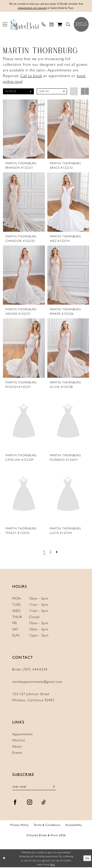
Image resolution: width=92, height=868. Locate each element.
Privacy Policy (19, 826)
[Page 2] (51, 552)
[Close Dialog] (4, 859)
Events (17, 753)
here (52, 865)
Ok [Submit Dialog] (87, 859)
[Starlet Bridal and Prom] (25, 25)
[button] (5, 25)
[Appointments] (52, 25)
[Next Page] (57, 552)
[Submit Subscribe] (54, 787)
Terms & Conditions (47, 826)
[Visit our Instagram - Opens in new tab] (30, 803)
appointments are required (31, 8)
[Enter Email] (34, 787)
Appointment (22, 734)
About (17, 747)
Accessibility (73, 826)
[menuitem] (5, 25)
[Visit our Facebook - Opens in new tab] (15, 803)
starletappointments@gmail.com (37, 682)
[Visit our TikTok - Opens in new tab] (44, 803)
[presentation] (24, 129)
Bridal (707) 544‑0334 (30, 670)
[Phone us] (44, 25)
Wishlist (19, 741)
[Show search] (68, 25)
